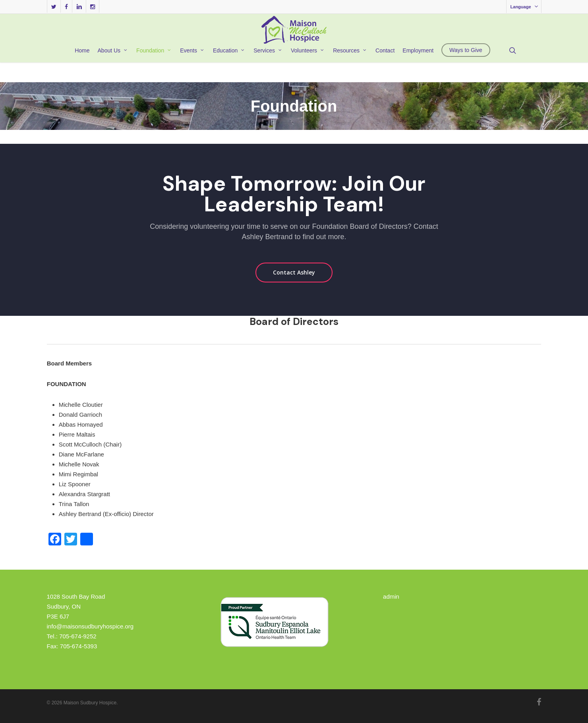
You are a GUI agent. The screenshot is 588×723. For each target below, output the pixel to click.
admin (391, 596)
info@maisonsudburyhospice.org (90, 626)
